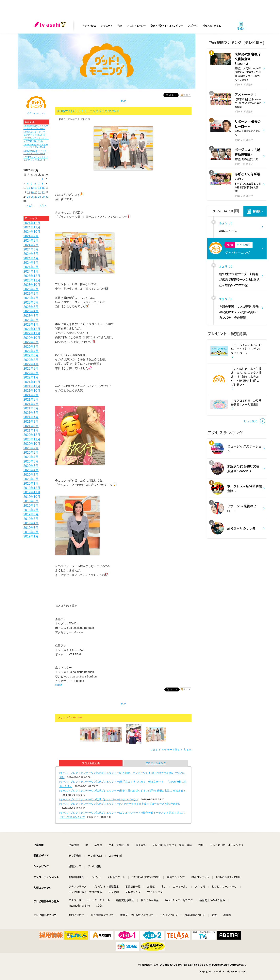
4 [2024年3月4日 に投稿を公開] (28, 184)
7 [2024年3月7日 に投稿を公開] (39, 184)
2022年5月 (31, 360)
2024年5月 (31, 254)
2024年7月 (31, 245)
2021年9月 (31, 395)
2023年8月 (31, 294)
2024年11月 (32, 227)
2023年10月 (32, 285)
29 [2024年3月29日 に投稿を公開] (43, 197)
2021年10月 (32, 391)
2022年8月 (31, 347)
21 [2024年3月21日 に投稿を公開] (40, 192)
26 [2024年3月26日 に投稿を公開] (32, 197)
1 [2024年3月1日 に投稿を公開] (42, 179)
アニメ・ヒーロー (136, 26)
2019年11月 (32, 492)
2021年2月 (31, 426)
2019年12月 (32, 488)
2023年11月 (32, 280)
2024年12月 (32, 223)
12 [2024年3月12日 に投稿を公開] (32, 188)
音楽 (120, 26)
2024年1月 (31, 271)
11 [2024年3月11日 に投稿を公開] (28, 188)
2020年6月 (31, 461)
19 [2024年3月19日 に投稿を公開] (32, 192)
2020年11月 (32, 439)
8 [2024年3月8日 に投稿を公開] (42, 184)
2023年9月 (31, 289)
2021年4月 (31, 417)
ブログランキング (156, 763)
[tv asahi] (51, 26)
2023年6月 (31, 302)
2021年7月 (31, 404)
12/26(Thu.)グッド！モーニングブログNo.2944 (36, 146)
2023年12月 (32, 276)
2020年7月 (31, 457)
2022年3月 (31, 369)
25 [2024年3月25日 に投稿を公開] (28, 197)
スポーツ (193, 26)
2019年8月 (31, 506)
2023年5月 (31, 307)
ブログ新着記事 (91, 763)
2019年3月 (31, 528)
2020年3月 (31, 475)
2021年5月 (31, 413)
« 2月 (30, 206)
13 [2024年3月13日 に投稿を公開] (36, 188)
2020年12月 (32, 435)
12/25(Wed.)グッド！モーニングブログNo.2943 (36, 152)
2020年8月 (31, 453)
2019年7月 (31, 510)
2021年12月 (32, 382)
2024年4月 (31, 258)
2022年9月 (31, 342)
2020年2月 (31, 479)
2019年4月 (31, 523)
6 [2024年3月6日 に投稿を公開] (35, 184)
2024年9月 (31, 236)
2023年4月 (31, 311)
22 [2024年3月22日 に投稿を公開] (43, 192)
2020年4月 (31, 470)
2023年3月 (31, 316)
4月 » (43, 206)
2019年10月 (32, 497)
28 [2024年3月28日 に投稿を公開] (40, 197)
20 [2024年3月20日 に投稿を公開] (36, 192)
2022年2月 (31, 373)
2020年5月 (31, 466)
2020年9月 (31, 448)
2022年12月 (32, 329)
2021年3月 (31, 422)
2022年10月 (32, 338)
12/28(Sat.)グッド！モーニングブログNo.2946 (35, 133)
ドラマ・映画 (89, 26)
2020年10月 (32, 444)
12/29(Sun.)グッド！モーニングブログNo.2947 (36, 127)
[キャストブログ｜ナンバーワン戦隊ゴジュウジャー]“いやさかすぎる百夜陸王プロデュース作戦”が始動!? (120, 804)
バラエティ (107, 26)
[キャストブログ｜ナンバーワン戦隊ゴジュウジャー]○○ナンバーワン (99, 799)
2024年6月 (31, 249)
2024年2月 (31, 267)
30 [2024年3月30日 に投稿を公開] (47, 197)
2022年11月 (32, 333)
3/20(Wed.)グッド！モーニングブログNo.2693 (88, 111)
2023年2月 (31, 320)
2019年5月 (31, 519)
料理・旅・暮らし (212, 26)
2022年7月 (31, 351)
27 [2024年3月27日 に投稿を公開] (36, 197)
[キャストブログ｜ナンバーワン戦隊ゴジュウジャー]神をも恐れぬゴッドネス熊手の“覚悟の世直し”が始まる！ (123, 791)
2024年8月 (31, 241)
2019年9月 (31, 501)
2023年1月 (31, 325)
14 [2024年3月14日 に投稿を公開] (40, 188)
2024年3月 (31, 263)
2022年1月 (31, 377)
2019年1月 (31, 536)
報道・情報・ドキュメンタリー (167, 26)
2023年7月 (31, 298)
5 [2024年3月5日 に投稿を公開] (32, 184)
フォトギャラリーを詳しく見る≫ (171, 750)
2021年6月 (31, 408)
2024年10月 (32, 232)
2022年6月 (31, 355)
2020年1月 (31, 483)
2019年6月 (31, 514)
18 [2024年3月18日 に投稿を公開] (28, 192)
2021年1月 (31, 430)
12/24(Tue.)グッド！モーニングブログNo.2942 (36, 158)
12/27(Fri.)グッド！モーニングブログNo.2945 (36, 140)
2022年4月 (31, 364)
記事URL (59, 685)
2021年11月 (32, 386)
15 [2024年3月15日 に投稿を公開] (43, 188)
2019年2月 (31, 532)
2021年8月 (31, 399)
